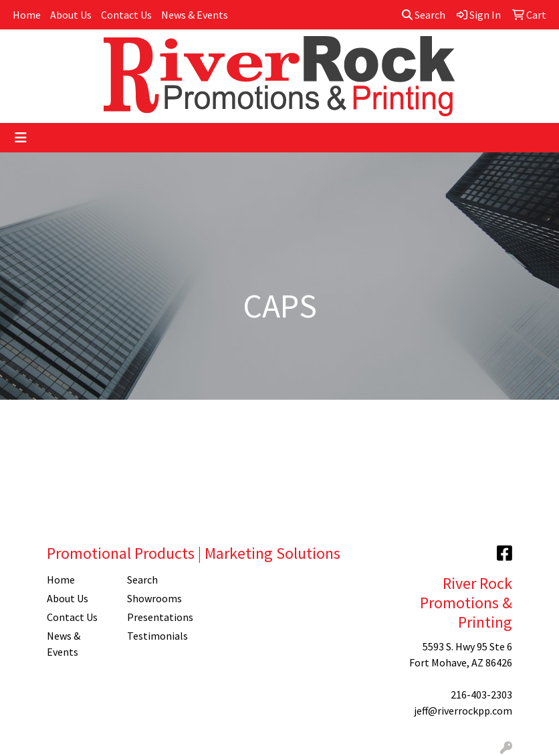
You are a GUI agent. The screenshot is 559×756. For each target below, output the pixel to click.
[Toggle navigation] (21, 138)
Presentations (159, 617)
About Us (71, 15)
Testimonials (157, 636)
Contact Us (126, 15)
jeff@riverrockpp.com (463, 711)
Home (27, 15)
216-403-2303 (481, 695)
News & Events (195, 15)
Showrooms (154, 598)
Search (424, 15)
